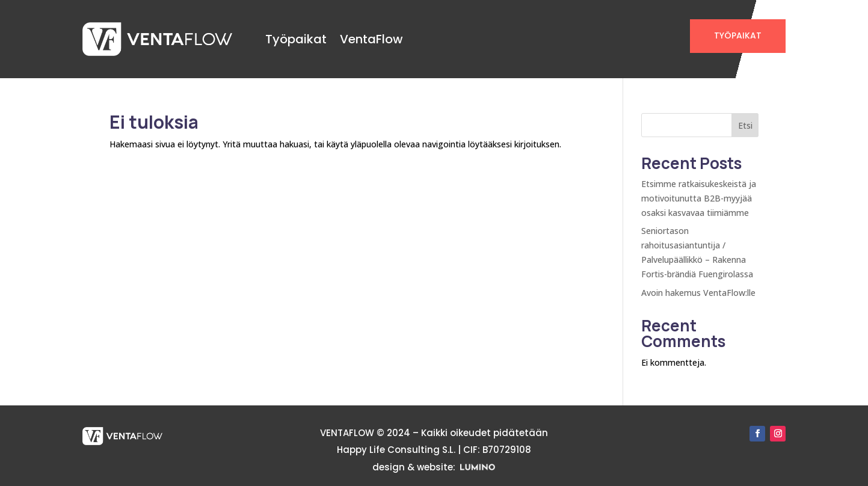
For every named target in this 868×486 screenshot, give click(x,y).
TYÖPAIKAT (738, 35)
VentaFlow (371, 39)
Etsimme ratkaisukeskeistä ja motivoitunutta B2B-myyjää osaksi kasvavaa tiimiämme (699, 198)
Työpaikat (296, 39)
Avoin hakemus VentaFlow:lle (698, 293)
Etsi (745, 125)
